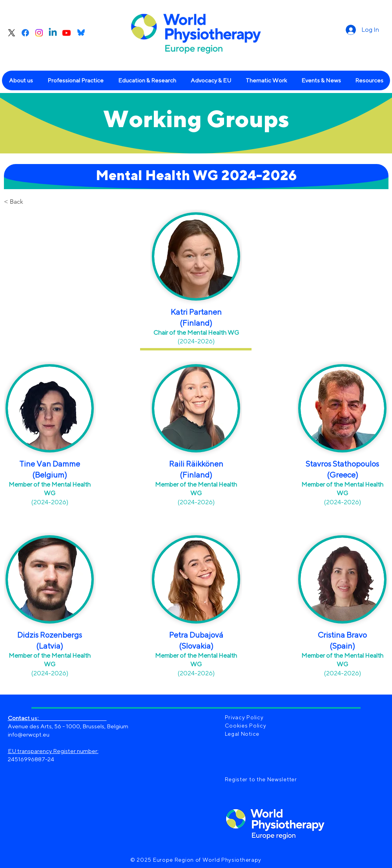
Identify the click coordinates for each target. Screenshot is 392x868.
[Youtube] (67, 33)
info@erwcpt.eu (29, 734)
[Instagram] (39, 33)
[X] (12, 33)
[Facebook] (25, 33)
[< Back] (30, 202)
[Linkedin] (53, 33)
